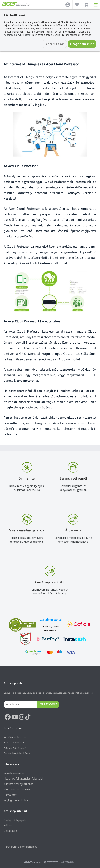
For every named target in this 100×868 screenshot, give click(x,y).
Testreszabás (54, 44)
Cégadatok (10, 831)
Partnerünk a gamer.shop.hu (21, 847)
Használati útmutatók (17, 789)
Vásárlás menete (14, 773)
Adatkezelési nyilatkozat (18, 784)
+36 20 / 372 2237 (15, 748)
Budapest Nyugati (15, 820)
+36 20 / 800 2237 (15, 742)
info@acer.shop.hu (15, 737)
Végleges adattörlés (16, 800)
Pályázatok (10, 795)
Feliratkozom (48, 704)
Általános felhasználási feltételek (24, 779)
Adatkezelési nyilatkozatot (18, 35)
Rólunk (8, 825)
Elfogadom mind (82, 44)
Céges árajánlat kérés (17, 753)
